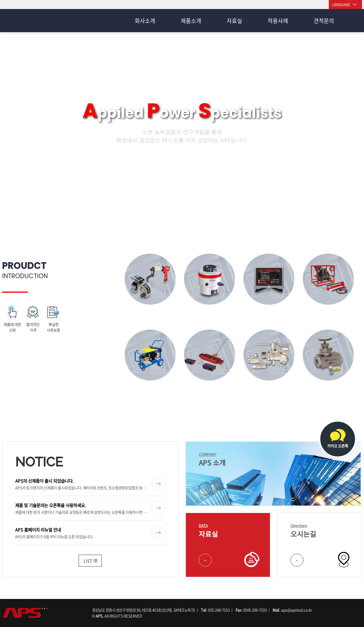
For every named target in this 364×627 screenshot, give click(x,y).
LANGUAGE (341, 5)
